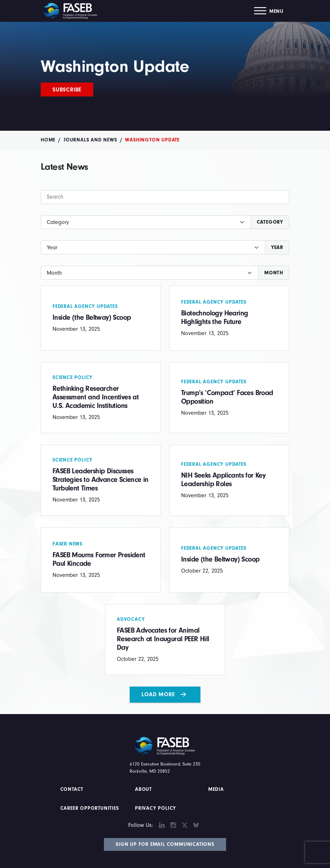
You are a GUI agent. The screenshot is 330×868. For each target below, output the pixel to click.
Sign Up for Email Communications (165, 844)
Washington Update (152, 140)
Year (277, 247)
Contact (73, 789)
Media (216, 789)
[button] (269, 11)
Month (274, 273)
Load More (158, 694)
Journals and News (90, 140)
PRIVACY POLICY (156, 808)
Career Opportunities (89, 808)
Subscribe (67, 90)
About (143, 789)
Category (270, 222)
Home (48, 140)
